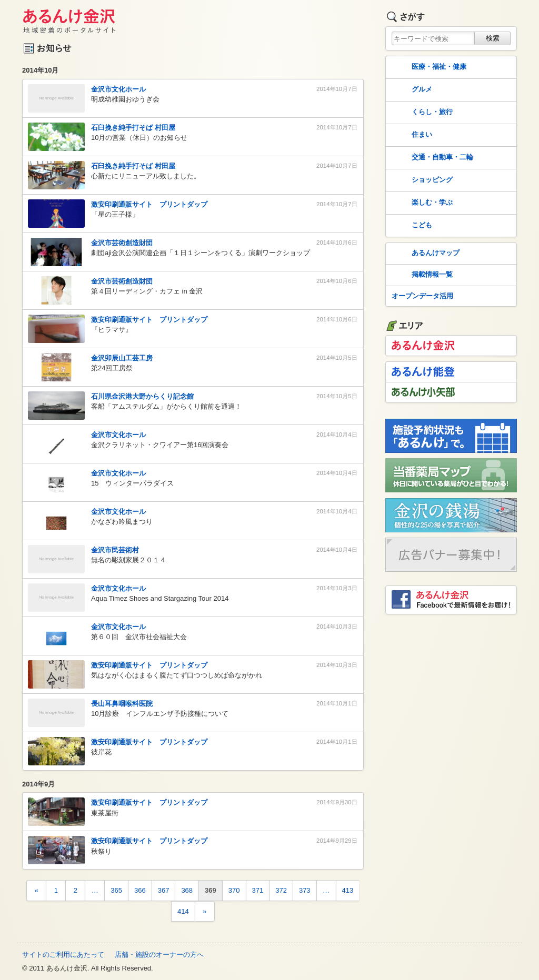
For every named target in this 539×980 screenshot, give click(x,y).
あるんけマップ (425, 254)
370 (234, 890)
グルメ (411, 90)
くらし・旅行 (421, 113)
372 (281, 890)
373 (305, 890)
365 (116, 890)
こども (411, 226)
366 (140, 890)
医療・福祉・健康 (428, 67)
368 (187, 890)
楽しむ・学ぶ (421, 203)
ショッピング (421, 180)
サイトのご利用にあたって (63, 954)
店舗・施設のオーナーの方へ (159, 954)
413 (348, 890)
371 (258, 890)
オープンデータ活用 (422, 296)
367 (164, 890)
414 (183, 911)
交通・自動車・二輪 (431, 158)
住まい (411, 135)
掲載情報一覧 (421, 275)
